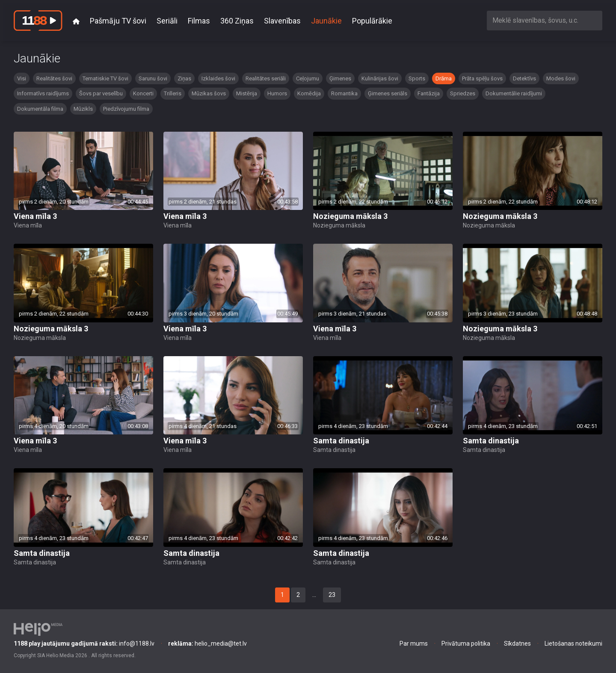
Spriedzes (463, 93)
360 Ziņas (237, 21)
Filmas (199, 21)
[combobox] (545, 20)
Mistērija (247, 93)
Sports (417, 78)
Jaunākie (326, 21)
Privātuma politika (466, 643)
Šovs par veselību (101, 93)
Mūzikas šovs (209, 93)
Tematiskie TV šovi (105, 78)
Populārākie (372, 21)
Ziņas (184, 78)
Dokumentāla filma (40, 109)
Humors (277, 93)
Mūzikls (83, 109)
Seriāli (167, 21)
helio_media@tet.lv (207, 643)
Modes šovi (561, 78)
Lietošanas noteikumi (573, 643)
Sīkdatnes (517, 643)
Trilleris (173, 93)
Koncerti (143, 93)
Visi (22, 78)
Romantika (344, 93)
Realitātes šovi (54, 78)
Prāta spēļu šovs (482, 78)
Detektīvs (524, 78)
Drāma (444, 78)
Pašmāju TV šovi (118, 21)
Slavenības (282, 21)
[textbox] (545, 20)
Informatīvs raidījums (43, 93)
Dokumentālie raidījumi (514, 93)
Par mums (414, 643)
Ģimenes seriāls (388, 93)
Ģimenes (340, 78)
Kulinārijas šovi (380, 78)
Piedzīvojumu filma (126, 109)
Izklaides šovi (218, 78)
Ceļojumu (308, 78)
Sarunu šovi (153, 78)
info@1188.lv (84, 643)
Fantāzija (429, 93)
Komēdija (309, 93)
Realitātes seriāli (266, 78)
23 (332, 595)
